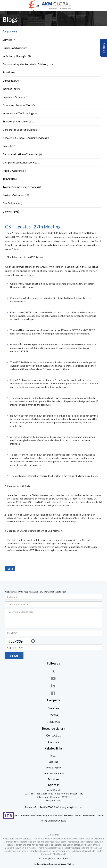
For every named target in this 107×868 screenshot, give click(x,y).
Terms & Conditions (53, 773)
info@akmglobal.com (71, 807)
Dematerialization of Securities (21, 154)
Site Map (53, 762)
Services (8, 40)
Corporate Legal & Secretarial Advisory (25, 64)
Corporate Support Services (19, 130)
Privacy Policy (53, 768)
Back (10, 569)
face (54, 693)
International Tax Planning (18, 113)
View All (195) (11, 211)
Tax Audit (8, 179)
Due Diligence (11, 203)
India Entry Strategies (15, 56)
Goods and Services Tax (16, 105)
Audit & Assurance (13, 171)
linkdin (54, 686)
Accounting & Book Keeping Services (24, 138)
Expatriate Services (14, 97)
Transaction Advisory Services (20, 187)
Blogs (53, 756)
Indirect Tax (10, 89)
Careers (53, 742)
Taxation (8, 72)
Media (54, 715)
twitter (54, 671)
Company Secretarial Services (20, 162)
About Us (54, 722)
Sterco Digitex (67, 864)
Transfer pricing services (17, 121)
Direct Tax (9, 80)
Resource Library (53, 728)
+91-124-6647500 (43, 807)
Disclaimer (54, 779)
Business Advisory (13, 48)
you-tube (54, 678)
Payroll (7, 146)
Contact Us (53, 735)
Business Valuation (13, 195)
